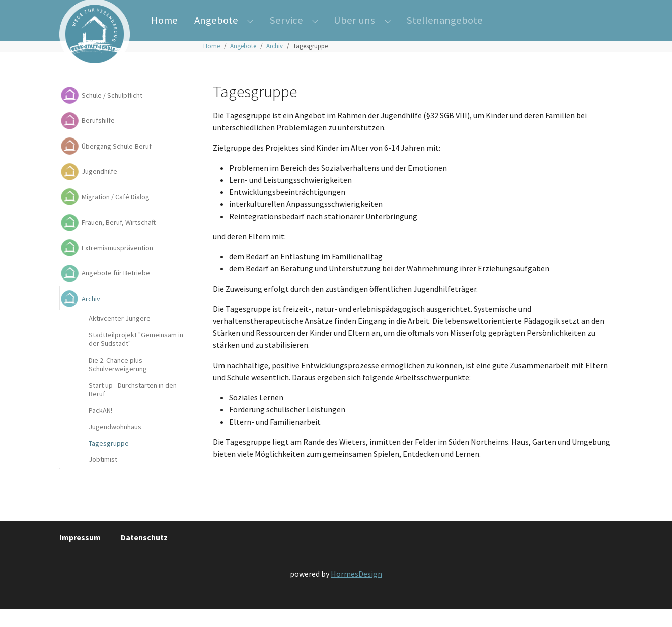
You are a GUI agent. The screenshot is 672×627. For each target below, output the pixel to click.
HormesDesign (356, 592)
